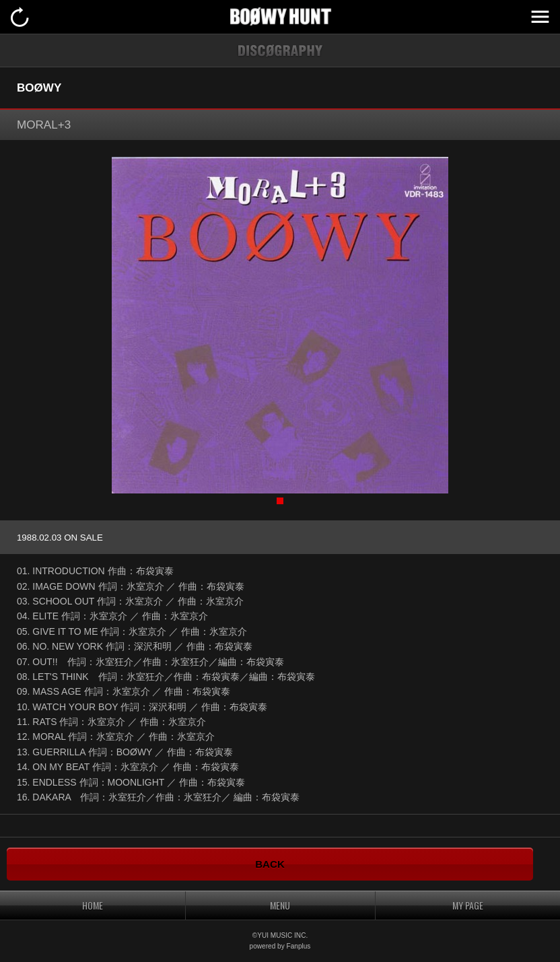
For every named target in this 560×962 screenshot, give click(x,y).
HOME (93, 905)
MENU (540, 17)
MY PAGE (468, 905)
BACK (270, 864)
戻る (20, 17)
